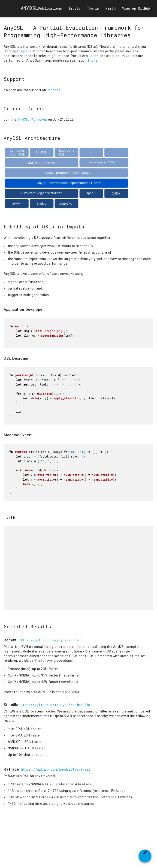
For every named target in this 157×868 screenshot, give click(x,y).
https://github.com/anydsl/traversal (56, 769)
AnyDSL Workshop (32, 119)
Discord (54, 90)
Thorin (94, 60)
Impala (25, 51)
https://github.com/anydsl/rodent (51, 640)
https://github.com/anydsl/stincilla (55, 705)
